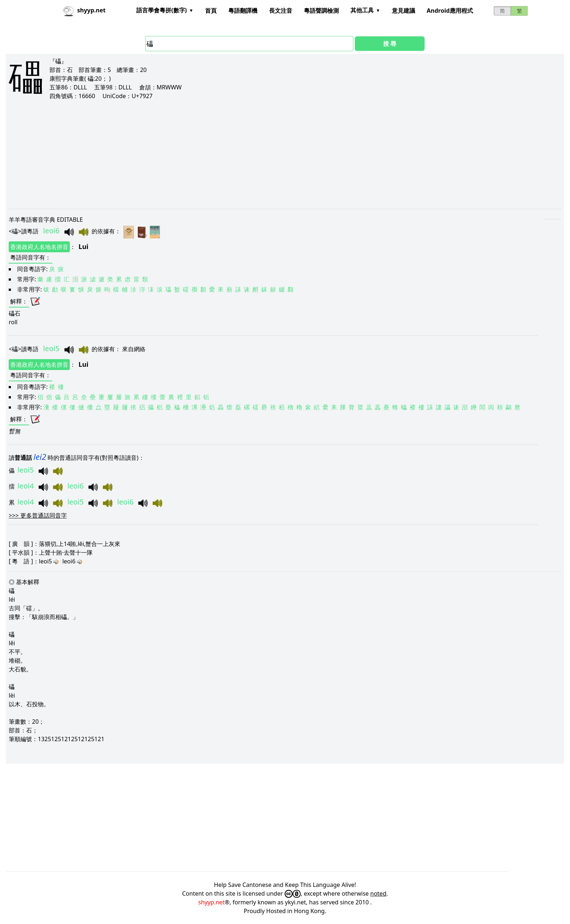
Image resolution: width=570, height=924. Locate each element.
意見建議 (404, 11)
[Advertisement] (227, 154)
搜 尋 (390, 44)
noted (378, 893)
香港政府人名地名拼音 (39, 247)
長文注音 (281, 11)
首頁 (211, 11)
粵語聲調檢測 (321, 11)
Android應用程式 (450, 11)
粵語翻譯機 (243, 11)
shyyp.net (211, 902)
